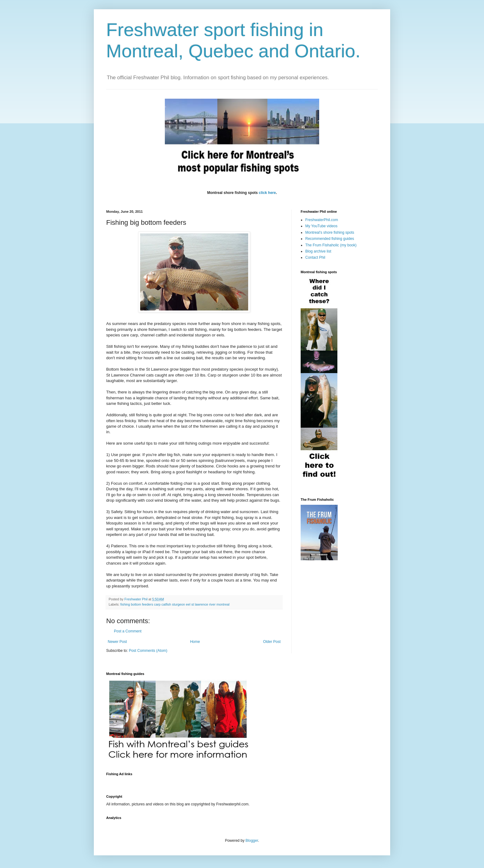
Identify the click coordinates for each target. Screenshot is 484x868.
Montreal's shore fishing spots (330, 232)
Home (195, 642)
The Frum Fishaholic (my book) (331, 245)
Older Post (272, 642)
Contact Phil (315, 257)
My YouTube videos (321, 226)
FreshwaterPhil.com (322, 220)
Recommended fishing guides (330, 239)
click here (267, 193)
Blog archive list (318, 251)
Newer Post (117, 642)
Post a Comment (128, 631)
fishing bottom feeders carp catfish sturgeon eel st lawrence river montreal (175, 604)
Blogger (252, 841)
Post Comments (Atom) (148, 651)
